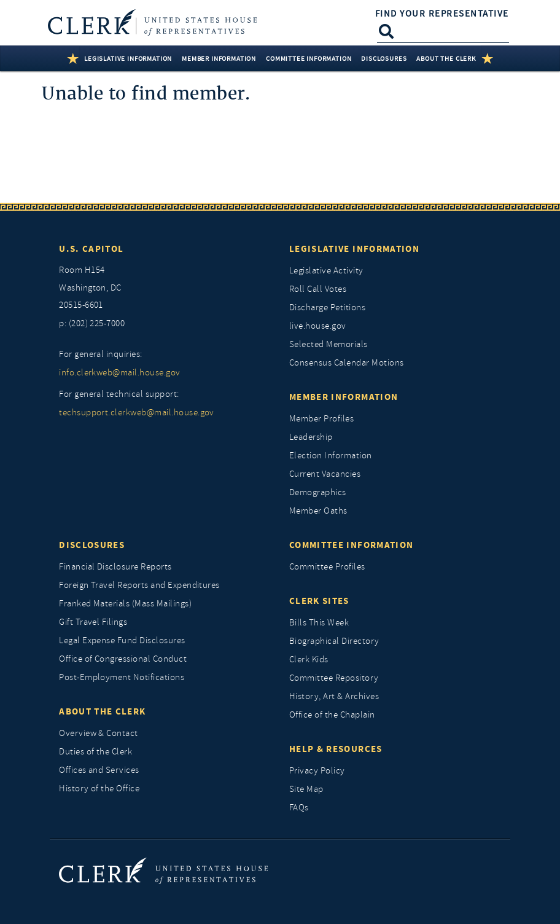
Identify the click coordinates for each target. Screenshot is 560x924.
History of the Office (99, 789)
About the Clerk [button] (446, 58)
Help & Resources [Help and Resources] (336, 749)
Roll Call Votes (318, 289)
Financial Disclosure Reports (115, 567)
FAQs (299, 808)
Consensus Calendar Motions (346, 363)
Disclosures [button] (384, 58)
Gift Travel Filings (93, 622)
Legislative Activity (326, 271)
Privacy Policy (317, 771)
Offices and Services (99, 770)
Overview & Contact (99, 733)
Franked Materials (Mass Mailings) (125, 604)
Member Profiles (321, 419)
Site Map (306, 789)
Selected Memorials (329, 344)
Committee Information (351, 545)
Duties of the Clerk (95, 752)
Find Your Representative (442, 14)
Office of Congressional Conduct (123, 659)
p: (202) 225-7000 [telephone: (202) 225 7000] (92, 323)
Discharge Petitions (327, 307)
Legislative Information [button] (128, 58)
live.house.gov (318, 326)
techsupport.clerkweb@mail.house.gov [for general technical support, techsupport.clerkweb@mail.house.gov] (137, 413)
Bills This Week (319, 623)
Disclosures (92, 545)
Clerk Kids (309, 660)
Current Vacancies (325, 474)
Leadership (311, 437)
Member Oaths (318, 511)
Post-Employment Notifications (122, 677)
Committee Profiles (327, 567)
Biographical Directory (334, 641)
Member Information (344, 397)
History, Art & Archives (334, 696)
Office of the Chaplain (332, 715)
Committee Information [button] (309, 58)
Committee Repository (334, 678)
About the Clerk (102, 711)
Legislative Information (354, 249)
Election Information (331, 456)
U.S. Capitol (91, 249)
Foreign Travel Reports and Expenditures (139, 585)
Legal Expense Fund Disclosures (122, 640)
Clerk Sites (319, 601)
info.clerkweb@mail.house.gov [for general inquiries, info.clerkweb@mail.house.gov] (119, 373)
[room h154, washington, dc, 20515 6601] (165, 288)
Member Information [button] (219, 58)
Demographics (318, 492)
